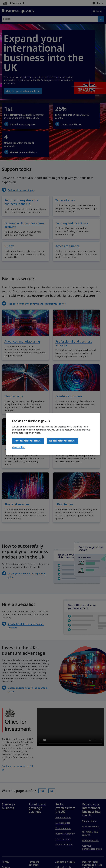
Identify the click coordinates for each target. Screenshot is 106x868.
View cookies (19, 447)
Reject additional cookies (62, 441)
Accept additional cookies (28, 441)
